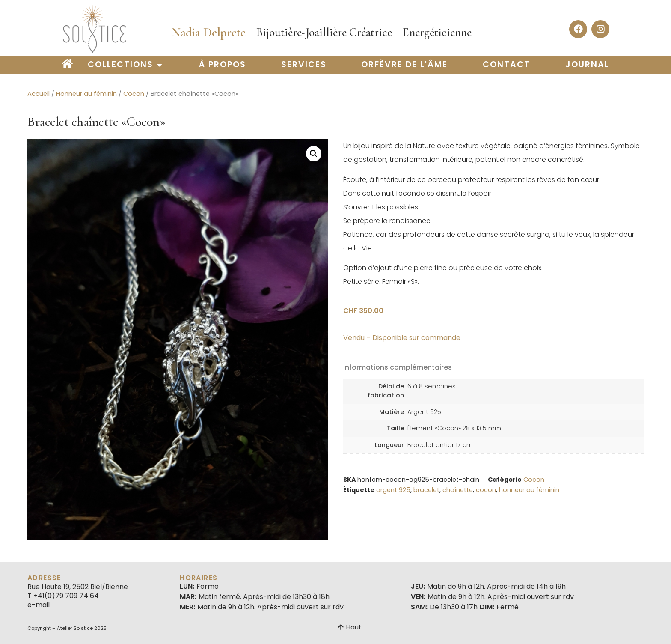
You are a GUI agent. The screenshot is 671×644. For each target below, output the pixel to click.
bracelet (426, 490)
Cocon (134, 94)
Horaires (199, 578)
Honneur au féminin (86, 94)
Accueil (39, 94)
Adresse (44, 578)
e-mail (39, 605)
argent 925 (393, 490)
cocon (486, 490)
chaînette (458, 490)
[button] (314, 154)
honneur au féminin (529, 490)
